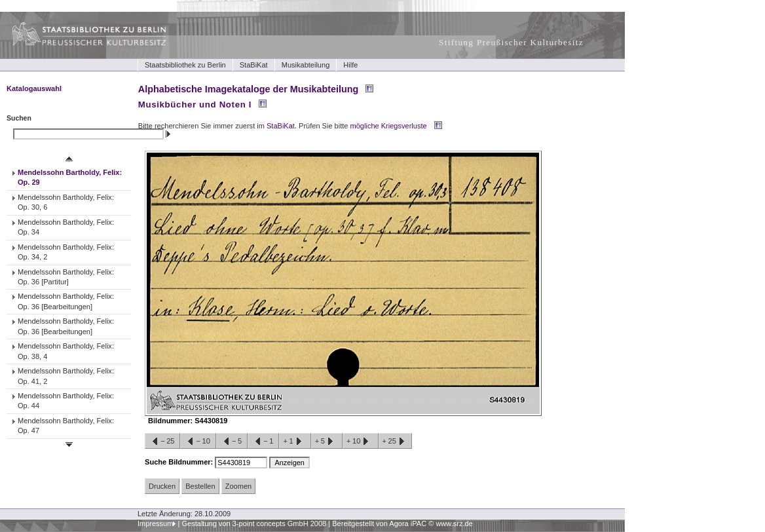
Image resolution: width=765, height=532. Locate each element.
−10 (198, 442)
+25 (395, 442)
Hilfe (350, 65)
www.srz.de (454, 523)
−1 (263, 442)
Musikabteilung (306, 65)
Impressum (156, 523)
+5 (327, 442)
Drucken (162, 486)
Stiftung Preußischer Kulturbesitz (511, 42)
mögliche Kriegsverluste (389, 126)
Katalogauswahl (34, 88)
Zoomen (238, 486)
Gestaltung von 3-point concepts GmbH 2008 (254, 523)
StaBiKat (254, 65)
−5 (232, 442)
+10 (360, 442)
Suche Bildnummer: (180, 462)
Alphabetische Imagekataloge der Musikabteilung (248, 89)
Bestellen (200, 486)
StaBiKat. (282, 126)
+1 (295, 442)
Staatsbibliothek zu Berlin (185, 65)
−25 (162, 442)
